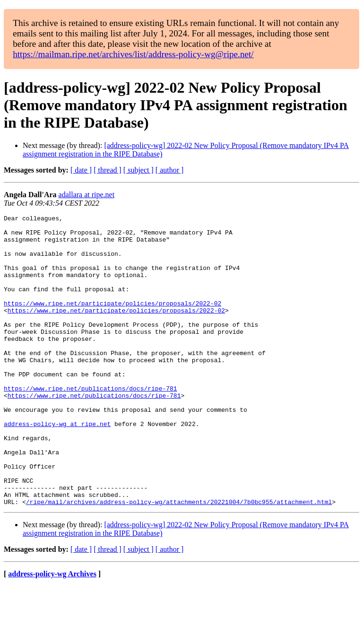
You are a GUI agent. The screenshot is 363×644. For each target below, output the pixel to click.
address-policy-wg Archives (52, 632)
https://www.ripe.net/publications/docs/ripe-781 (91, 424)
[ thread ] (108, 170)
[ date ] (81, 170)
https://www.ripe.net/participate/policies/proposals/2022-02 (112, 322)
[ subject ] (138, 170)
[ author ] (170, 170)
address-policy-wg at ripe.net (57, 466)
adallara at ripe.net (87, 195)
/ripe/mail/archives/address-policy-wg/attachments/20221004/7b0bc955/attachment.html (179, 560)
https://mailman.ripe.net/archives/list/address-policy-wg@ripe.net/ (133, 54)
